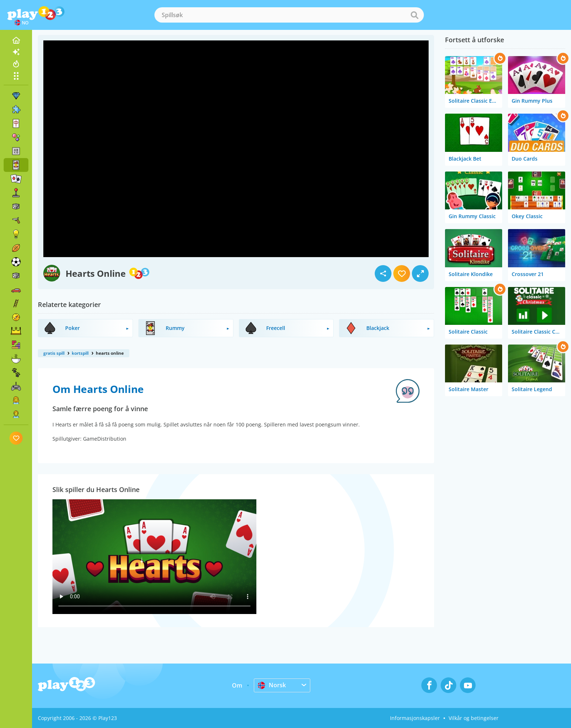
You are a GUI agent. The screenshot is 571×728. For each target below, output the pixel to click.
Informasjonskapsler (415, 718)
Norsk (272, 685)
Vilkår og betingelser (474, 718)
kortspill (80, 353)
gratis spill (54, 353)
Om (237, 685)
